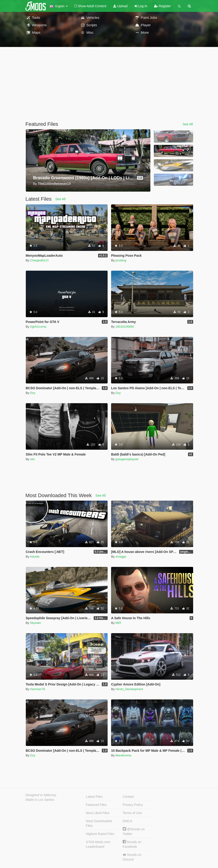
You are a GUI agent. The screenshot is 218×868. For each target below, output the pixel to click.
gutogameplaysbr (127, 459)
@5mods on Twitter (134, 831)
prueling (121, 260)
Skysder (35, 623)
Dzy (33, 393)
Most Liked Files (98, 813)
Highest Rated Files (100, 834)
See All (188, 124)
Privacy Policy (133, 805)
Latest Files (94, 797)
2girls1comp (38, 327)
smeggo (121, 557)
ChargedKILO (39, 260)
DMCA (127, 821)
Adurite (35, 557)
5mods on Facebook (132, 844)
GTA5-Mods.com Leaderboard (98, 844)
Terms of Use (132, 813)
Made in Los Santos (40, 800)
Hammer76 (37, 689)
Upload (120, 6)
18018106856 (125, 327)
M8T (119, 623)
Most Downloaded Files (99, 823)
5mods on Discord (132, 857)
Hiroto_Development (129, 689)
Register (162, 6)
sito (32, 459)
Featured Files (96, 805)
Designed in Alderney (41, 795)
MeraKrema (123, 755)
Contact (128, 797)
